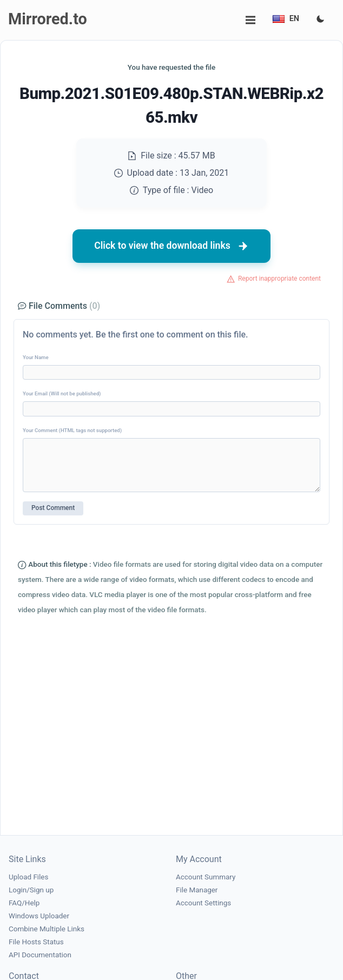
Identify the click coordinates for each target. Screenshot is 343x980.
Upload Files (28, 877)
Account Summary (206, 877)
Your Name (36, 357)
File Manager (197, 890)
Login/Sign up (31, 890)
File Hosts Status (36, 942)
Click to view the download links (171, 246)
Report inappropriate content (279, 279)
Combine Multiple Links (47, 929)
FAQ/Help (24, 903)
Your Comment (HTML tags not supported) (72, 430)
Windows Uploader (39, 916)
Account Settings (203, 903)
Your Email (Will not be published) (62, 393)
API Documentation (40, 955)
